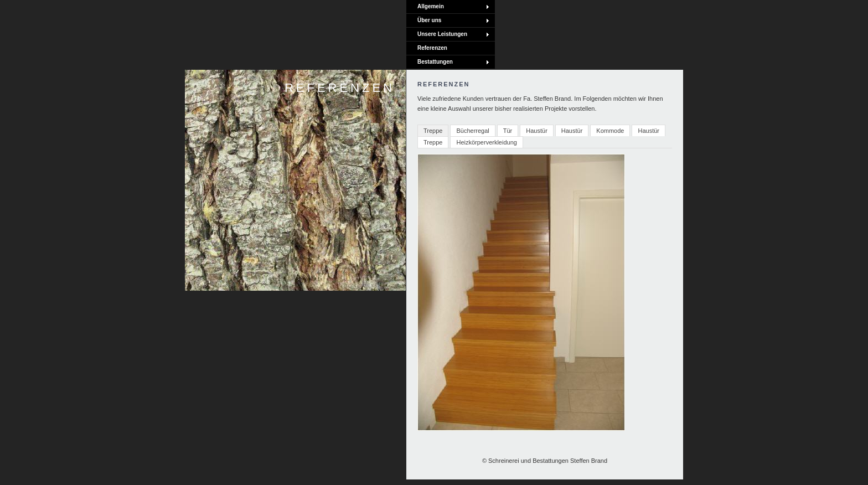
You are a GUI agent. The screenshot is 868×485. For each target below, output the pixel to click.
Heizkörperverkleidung (486, 142)
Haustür (537, 131)
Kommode (610, 131)
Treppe (433, 131)
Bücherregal (472, 131)
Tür (508, 131)
